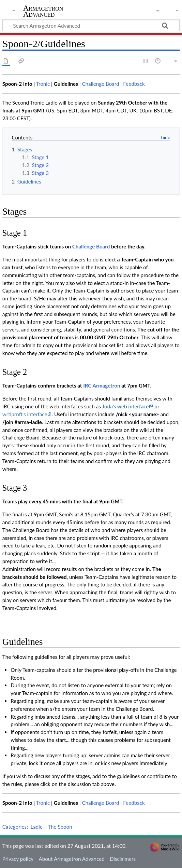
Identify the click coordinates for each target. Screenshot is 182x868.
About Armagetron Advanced (71, 859)
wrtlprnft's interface (25, 414)
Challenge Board (100, 84)
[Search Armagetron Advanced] (91, 25)
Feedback (134, 84)
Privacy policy (18, 859)
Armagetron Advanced (43, 12)
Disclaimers (123, 859)
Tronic (43, 84)
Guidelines (66, 84)
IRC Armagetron (102, 385)
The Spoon (60, 827)
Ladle (37, 827)
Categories (14, 827)
